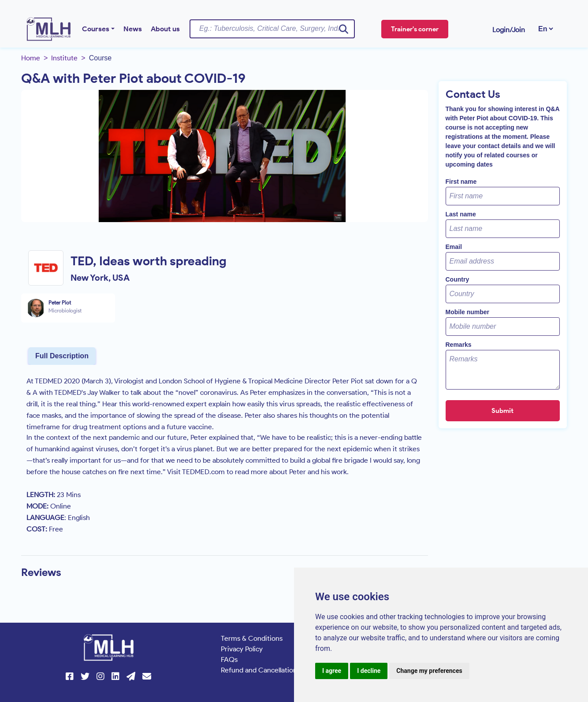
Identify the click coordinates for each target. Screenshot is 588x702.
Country (458, 279)
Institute (64, 58)
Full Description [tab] (62, 356)
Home (31, 58)
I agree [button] (332, 671)
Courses (96, 29)
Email (454, 247)
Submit (502, 411)
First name (461, 182)
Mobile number (468, 312)
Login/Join (509, 30)
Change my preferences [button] (429, 671)
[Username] (272, 29)
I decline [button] (369, 671)
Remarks (459, 345)
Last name (461, 214)
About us (165, 29)
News (133, 29)
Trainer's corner (415, 29)
